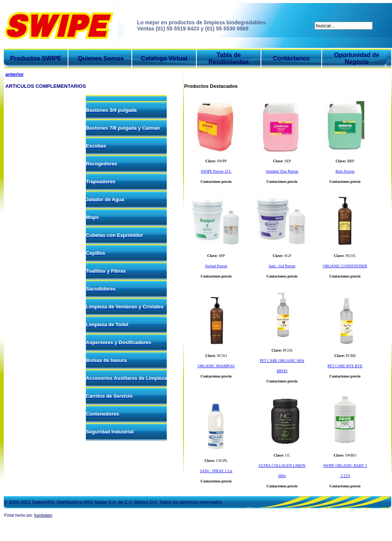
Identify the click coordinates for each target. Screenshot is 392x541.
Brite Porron (345, 171)
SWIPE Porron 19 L (216, 171)
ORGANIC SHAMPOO (216, 366)
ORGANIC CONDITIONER (345, 266)
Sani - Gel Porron (282, 266)
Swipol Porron (216, 266)
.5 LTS (345, 476)
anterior (14, 74)
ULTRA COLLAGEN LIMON (282, 466)
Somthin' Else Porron (282, 171)
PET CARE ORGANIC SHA (282, 361)
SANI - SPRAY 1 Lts (216, 471)
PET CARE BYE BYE (345, 366)
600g (282, 476)
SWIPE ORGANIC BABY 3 (345, 466)
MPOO (282, 371)
